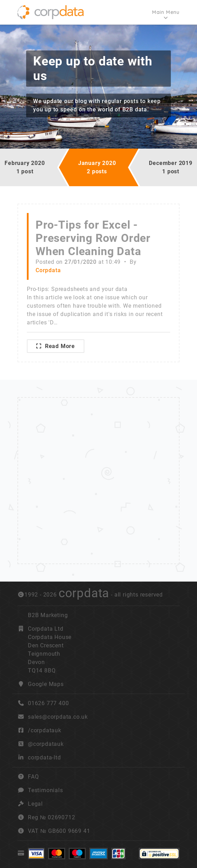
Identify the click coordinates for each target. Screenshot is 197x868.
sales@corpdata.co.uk (58, 717)
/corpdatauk (45, 730)
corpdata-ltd (44, 757)
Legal (35, 804)
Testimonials (46, 790)
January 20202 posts (97, 167)
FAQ (33, 777)
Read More (56, 346)
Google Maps (46, 684)
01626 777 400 (43, 703)
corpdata (84, 593)
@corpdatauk (46, 744)
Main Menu (166, 12)
